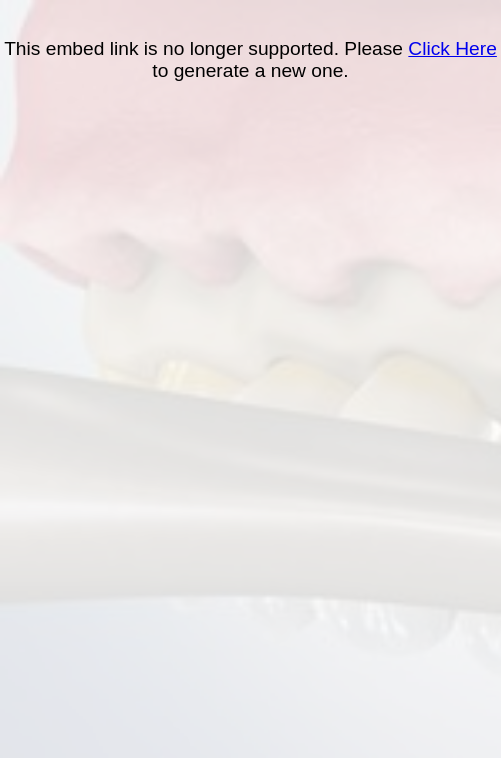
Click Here (452, 48)
